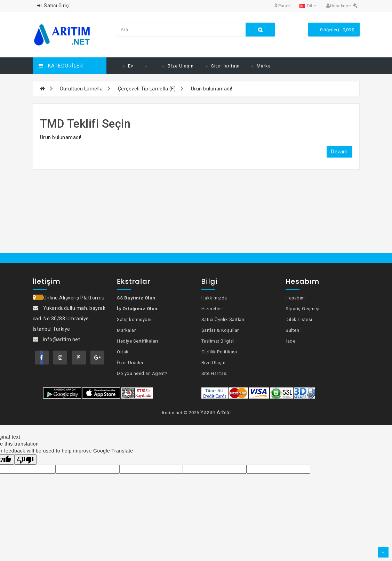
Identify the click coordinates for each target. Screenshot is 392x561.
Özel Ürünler (130, 363)
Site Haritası (225, 66)
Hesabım (295, 298)
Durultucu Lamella (82, 89)
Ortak (123, 352)
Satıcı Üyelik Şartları (223, 319)
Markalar (126, 330)
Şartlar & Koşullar (220, 330)
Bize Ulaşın (181, 66)
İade (290, 341)
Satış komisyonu (135, 319)
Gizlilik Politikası (219, 352)
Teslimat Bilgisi (218, 341)
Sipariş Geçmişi (303, 309)
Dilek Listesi (299, 319)
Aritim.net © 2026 (180, 413)
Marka (264, 66)
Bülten (292, 330)
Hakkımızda (214, 298)
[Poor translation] (25, 459)
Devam (339, 152)
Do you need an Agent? (142, 373)
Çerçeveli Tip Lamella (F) (147, 89)
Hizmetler (212, 309)
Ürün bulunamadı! (212, 89)
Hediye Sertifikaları (137, 341)
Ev (131, 66)
